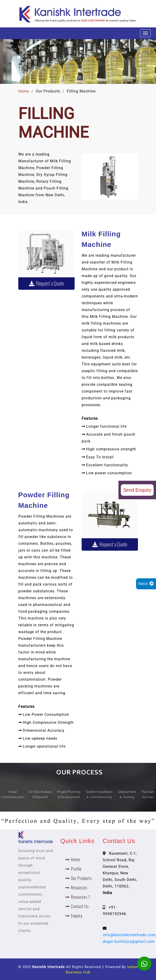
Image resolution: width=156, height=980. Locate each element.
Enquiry (77, 916)
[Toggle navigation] (145, 33)
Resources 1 (80, 897)
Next (146, 584)
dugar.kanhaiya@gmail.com (129, 941)
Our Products (81, 878)
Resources (79, 888)
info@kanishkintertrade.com (129, 935)
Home (24, 91)
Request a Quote (46, 283)
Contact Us (80, 906)
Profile (76, 869)
